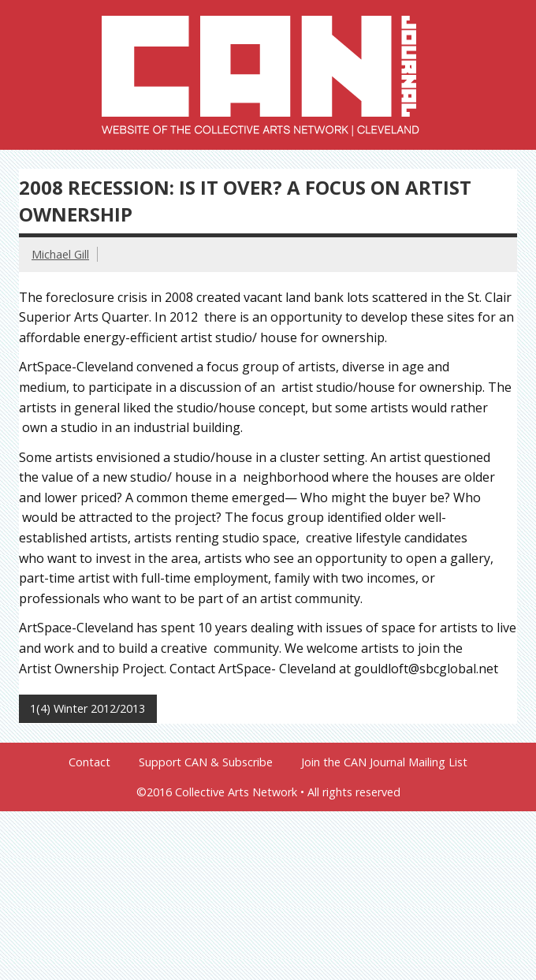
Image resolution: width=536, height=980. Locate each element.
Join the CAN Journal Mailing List (384, 762)
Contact (89, 762)
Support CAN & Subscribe (206, 762)
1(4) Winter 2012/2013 (87, 708)
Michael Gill (60, 254)
